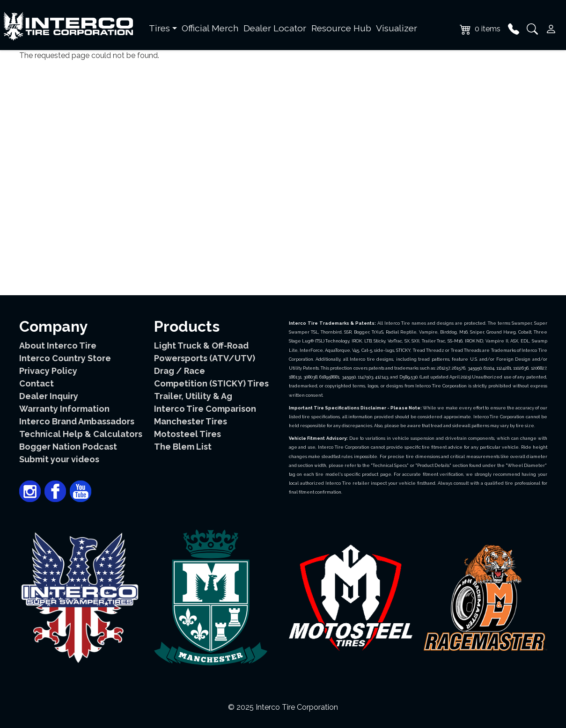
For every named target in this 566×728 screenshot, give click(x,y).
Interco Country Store (65, 358)
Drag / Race (180, 371)
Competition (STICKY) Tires (211, 383)
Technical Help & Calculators (81, 434)
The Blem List (183, 447)
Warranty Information (64, 409)
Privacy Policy (48, 371)
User (551, 29)
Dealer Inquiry (49, 396)
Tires (159, 28)
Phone (514, 29)
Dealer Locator (275, 28)
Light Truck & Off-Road (201, 346)
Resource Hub (341, 28)
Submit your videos (59, 459)
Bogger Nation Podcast (68, 447)
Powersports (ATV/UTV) (205, 358)
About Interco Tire (58, 346)
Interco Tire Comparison (205, 409)
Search (532, 29)
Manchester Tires (191, 421)
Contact (37, 383)
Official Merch (210, 28)
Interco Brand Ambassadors (77, 421)
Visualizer (397, 28)
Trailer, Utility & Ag (193, 396)
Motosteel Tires (187, 434)
